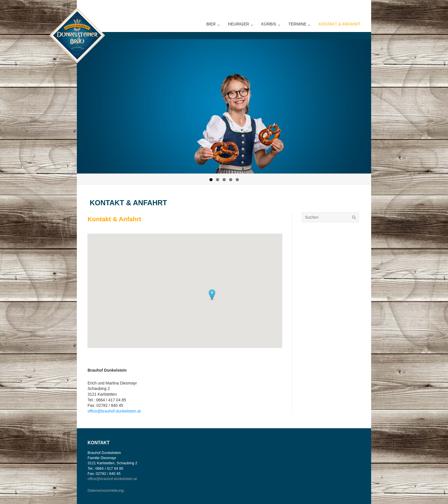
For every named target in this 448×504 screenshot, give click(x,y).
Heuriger (239, 24)
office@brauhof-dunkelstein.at (114, 411)
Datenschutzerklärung (105, 490)
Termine (297, 24)
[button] (212, 295)
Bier (211, 24)
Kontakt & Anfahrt (339, 24)
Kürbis (269, 24)
